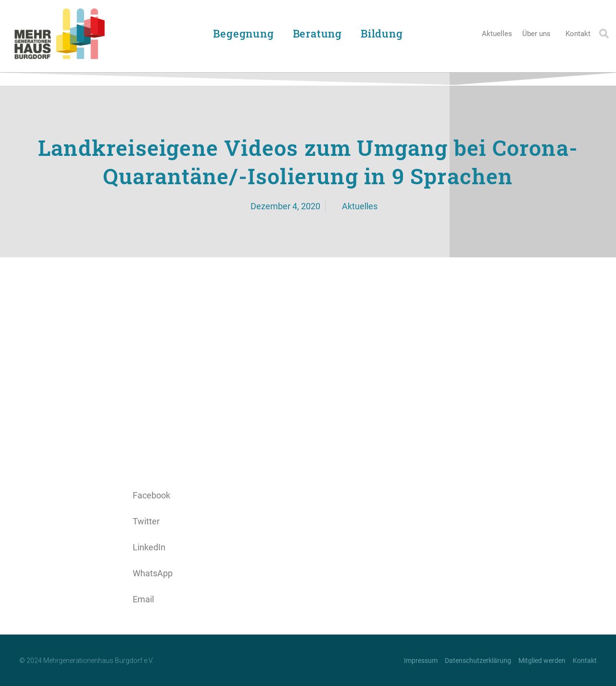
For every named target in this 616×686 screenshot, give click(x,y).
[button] (604, 34)
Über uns (539, 34)
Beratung (320, 33)
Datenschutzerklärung (478, 661)
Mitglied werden (542, 661)
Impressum (421, 661)
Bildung (384, 33)
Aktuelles (497, 34)
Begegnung (246, 33)
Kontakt (578, 34)
